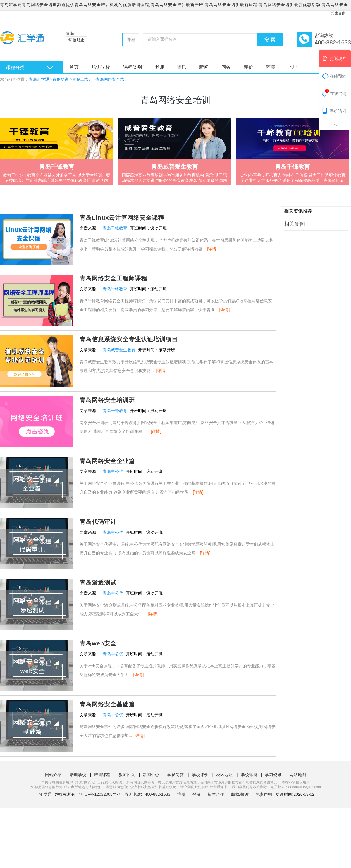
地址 (293, 67)
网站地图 (298, 775)
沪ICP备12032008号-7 (100, 794)
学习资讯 (273, 775)
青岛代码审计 (98, 522)
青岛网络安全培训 (112, 79)
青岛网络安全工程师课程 (113, 278)
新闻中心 (151, 775)
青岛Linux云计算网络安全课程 (122, 218)
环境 (271, 67)
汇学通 (46, 794)
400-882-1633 (158, 794)
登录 (197, 794)
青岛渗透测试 (98, 583)
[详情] (212, 249)
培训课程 (102, 775)
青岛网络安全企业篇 (107, 461)
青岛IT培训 (82, 79)
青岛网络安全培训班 (107, 400)
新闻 (204, 67)
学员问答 (175, 775)
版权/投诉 (240, 794)
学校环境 (249, 775)
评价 (248, 67)
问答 (226, 67)
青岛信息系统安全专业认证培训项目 (129, 339)
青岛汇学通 (39, 79)
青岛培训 (61, 79)
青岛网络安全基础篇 (107, 704)
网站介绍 (53, 775)
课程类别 (133, 67)
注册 (181, 794)
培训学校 (101, 67)
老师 (159, 67)
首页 (74, 67)
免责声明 (264, 794)
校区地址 (224, 775)
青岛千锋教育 (115, 228)
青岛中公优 (113, 471)
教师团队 (127, 775)
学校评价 (200, 775)
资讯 (182, 67)
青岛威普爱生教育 (119, 350)
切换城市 (77, 40)
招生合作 (338, 13)
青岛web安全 (98, 643)
